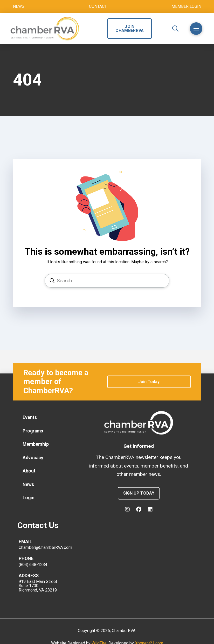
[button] (175, 29)
